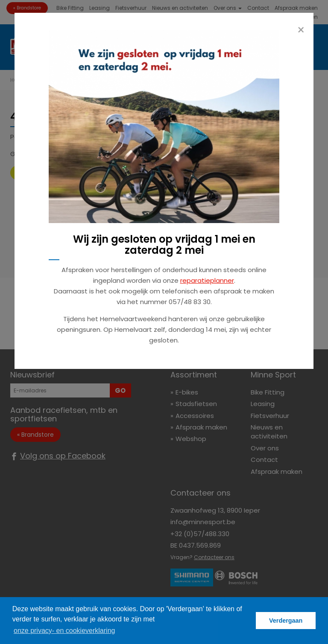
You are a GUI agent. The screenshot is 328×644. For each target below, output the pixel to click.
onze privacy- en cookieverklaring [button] (64, 631)
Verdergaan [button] (286, 621)
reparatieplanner (207, 280)
